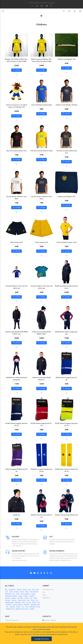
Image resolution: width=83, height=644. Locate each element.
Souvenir (8, 598)
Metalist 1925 (10, 609)
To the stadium (25, 594)
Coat (33, 589)
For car (28, 602)
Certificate (32, 607)
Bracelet (27, 604)
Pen (14, 594)
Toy (23, 607)
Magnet (14, 598)
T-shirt (11, 592)
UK (32, 6)
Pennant (8, 600)
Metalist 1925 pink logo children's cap (66, 515)
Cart (44, 592)
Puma (38, 607)
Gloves (18, 607)
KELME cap (16, 515)
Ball (37, 589)
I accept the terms (41, 639)
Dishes (27, 598)
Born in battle (34, 592)
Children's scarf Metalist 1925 (67, 59)
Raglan (26, 596)
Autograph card (35, 604)
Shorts (22, 592)
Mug (24, 602)
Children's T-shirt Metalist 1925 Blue (67, 105)
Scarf (18, 594)
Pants (27, 592)
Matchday (18, 602)
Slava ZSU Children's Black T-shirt (17, 151)
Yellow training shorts (41, 242)
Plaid (35, 598)
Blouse (25, 589)
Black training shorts (17, 242)
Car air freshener (18, 604)
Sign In (45, 595)
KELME (32, 609)
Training (19, 589)
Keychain (20, 598)
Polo (7, 592)
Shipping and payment (12, 620)
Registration (46, 598)
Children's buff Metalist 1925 (66, 197)
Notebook (8, 594)
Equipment (12, 589)
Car (7, 607)
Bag (6, 589)
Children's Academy (11, 596)
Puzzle (34, 602)
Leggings (32, 596)
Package (9, 604)
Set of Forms (22, 600)
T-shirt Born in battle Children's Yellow (41, 151)
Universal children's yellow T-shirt (67, 242)
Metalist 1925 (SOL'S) (22, 609)
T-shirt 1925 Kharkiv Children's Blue (41, 105)
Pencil (33, 600)
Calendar (12, 607)
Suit (29, 589)
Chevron (14, 600)
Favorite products (48, 590)
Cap (31, 598)
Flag (27, 607)
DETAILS (18, 70)
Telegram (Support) (49, 620)
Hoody (16, 592)
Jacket (33, 594)
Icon (39, 602)
